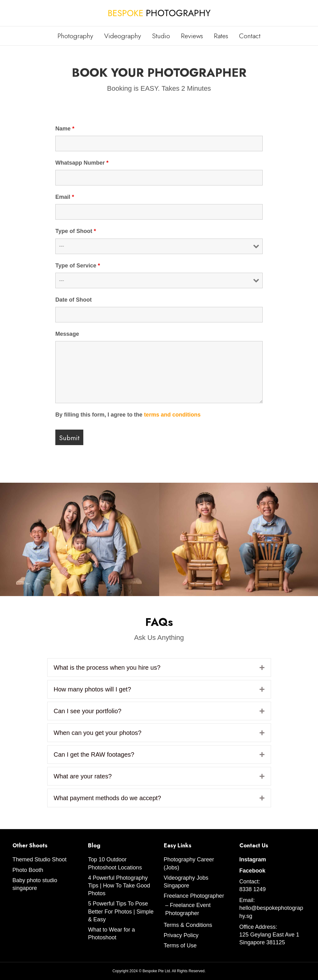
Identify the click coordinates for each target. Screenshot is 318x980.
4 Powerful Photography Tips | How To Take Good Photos (119, 886)
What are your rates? (83, 776)
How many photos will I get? (92, 689)
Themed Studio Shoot (39, 859)
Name (65, 129)
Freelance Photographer (194, 896)
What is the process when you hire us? (107, 668)
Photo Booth (28, 870)
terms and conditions (172, 415)
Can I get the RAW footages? (94, 754)
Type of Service (78, 266)
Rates (221, 36)
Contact (250, 36)
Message (67, 334)
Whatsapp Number (82, 163)
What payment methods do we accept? (108, 798)
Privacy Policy (181, 935)
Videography (123, 36)
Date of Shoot (74, 300)
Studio (161, 36)
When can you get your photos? (98, 733)
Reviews (192, 36)
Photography (75, 36)
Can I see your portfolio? (88, 711)
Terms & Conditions (188, 925)
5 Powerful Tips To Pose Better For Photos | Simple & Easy (121, 911)
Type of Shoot (76, 231)
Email (65, 197)
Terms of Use (180, 946)
